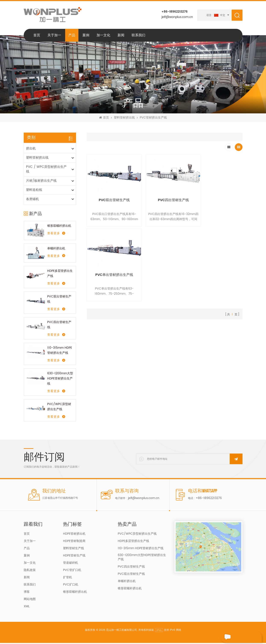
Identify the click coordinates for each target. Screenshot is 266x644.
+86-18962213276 (174, 12)
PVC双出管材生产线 (59, 300)
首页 (37, 36)
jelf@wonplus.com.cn (177, 17)
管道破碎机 (71, 564)
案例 (86, 36)
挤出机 (31, 150)
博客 (27, 593)
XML (27, 607)
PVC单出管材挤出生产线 (218, 196)
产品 (72, 36)
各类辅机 (32, 200)
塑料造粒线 (34, 191)
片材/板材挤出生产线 (41, 182)
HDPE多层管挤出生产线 (60, 274)
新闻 (121, 36)
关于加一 (54, 36)
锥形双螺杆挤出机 (59, 227)
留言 (228, 637)
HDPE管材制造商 (74, 542)
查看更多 (54, 234)
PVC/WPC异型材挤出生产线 (59, 408)
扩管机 (68, 578)
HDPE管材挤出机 (74, 535)
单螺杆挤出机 (56, 249)
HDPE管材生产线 (74, 557)
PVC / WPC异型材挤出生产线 (46, 170)
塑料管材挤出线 (124, 119)
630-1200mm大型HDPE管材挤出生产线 (60, 380)
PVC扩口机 (71, 586)
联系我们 (138, 36)
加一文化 (103, 36)
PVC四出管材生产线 (59, 326)
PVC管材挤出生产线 (153, 119)
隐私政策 (30, 571)
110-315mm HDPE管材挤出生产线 (60, 351)
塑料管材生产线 (73, 549)
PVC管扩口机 (72, 571)
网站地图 (30, 600)
